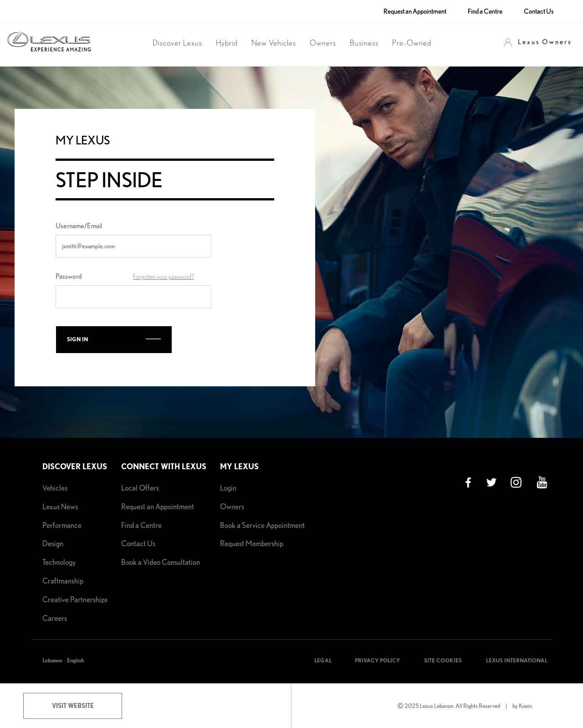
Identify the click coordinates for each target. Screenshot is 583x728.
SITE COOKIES (443, 660)
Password (69, 276)
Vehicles (55, 488)
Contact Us (539, 11)
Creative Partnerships (75, 599)
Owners (323, 43)
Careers (55, 618)
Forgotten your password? (164, 277)
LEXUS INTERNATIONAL (517, 660)
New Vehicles (274, 43)
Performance (62, 525)
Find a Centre (485, 11)
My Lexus (239, 466)
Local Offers (140, 488)
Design (53, 543)
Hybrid (227, 43)
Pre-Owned (412, 43)
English (75, 660)
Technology (59, 562)
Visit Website (73, 706)
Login (228, 488)
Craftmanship (63, 581)
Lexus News (60, 506)
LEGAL (323, 660)
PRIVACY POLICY (377, 660)
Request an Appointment (415, 11)
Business (364, 43)
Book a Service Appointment (262, 525)
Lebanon (52, 660)
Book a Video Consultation (161, 562)
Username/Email (79, 226)
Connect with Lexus (164, 466)
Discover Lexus (177, 43)
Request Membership (252, 543)
